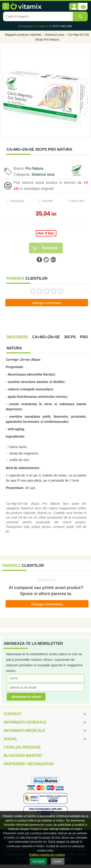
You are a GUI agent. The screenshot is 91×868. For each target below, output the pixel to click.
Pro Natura (34, 168)
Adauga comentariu (47, 303)
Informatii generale (25, 722)
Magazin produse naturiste (23, 35)
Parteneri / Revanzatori (29, 764)
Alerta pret (17, 201)
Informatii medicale (24, 731)
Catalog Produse (22, 747)
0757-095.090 (62, 26)
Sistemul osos (55, 35)
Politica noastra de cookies (47, 855)
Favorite (47, 201)
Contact (13, 714)
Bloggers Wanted (23, 756)
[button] (74, 7)
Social (11, 739)
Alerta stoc (77, 201)
